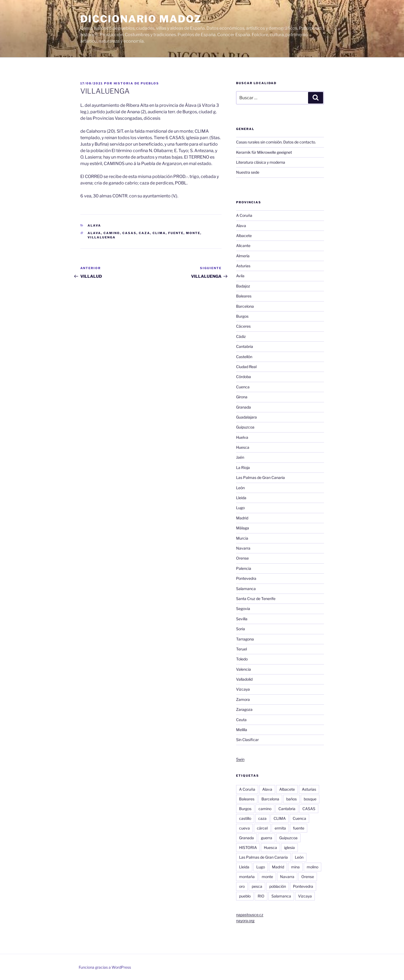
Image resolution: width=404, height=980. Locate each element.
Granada (244, 407)
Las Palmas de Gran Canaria (260, 477)
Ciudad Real (246, 367)
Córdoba (244, 377)
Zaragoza (244, 709)
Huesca (243, 447)
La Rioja (243, 467)
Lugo (240, 508)
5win (240, 759)
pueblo (245, 896)
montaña (247, 877)
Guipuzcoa (245, 427)
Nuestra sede (248, 172)
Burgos (242, 316)
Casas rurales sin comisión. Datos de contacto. (276, 142)
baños (291, 799)
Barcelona (245, 306)
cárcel (262, 828)
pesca (257, 886)
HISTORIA (248, 847)
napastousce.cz (250, 915)
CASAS (129, 233)
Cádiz (241, 336)
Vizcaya (243, 689)
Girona (242, 397)
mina (295, 867)
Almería (243, 256)
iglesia (289, 847)
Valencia (244, 669)
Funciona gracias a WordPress (105, 967)
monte (193, 233)
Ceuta (241, 720)
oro (242, 886)
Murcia (242, 538)
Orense (242, 558)
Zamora (243, 699)
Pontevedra (246, 578)
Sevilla (242, 619)
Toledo (242, 659)
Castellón (244, 357)
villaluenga (102, 237)
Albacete (244, 236)
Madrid (242, 518)
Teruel (241, 649)
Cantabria (245, 346)
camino (112, 233)
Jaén (240, 457)
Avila (240, 276)
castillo (245, 818)
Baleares (244, 296)
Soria (241, 629)
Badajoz (243, 286)
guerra (267, 838)
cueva (244, 828)
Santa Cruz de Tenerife (256, 599)
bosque (310, 799)
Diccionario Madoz (141, 19)
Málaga (243, 528)
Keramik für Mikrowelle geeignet (264, 152)
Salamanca (246, 589)
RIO (261, 896)
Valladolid (244, 679)
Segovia (243, 609)
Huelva (242, 437)
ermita (280, 828)
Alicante (243, 246)
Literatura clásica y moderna (261, 162)
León (240, 488)
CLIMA (159, 233)
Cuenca (243, 387)
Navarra (243, 548)
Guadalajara (246, 417)
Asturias (243, 266)
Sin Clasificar (247, 740)
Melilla (242, 730)
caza (144, 233)
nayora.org (245, 921)
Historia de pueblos (137, 83)
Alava (94, 225)
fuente (176, 233)
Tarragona (245, 639)
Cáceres (243, 326)
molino (313, 867)
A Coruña (244, 215)
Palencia (244, 568)
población (278, 886)
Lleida (241, 498)
